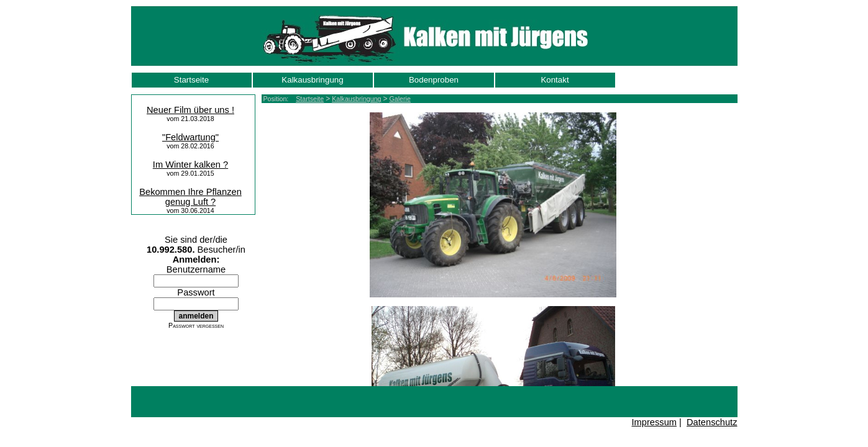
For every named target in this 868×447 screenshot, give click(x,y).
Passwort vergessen (196, 325)
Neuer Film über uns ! (190, 110)
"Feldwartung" (190, 137)
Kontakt (555, 80)
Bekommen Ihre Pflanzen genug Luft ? (190, 197)
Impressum (654, 422)
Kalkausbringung (312, 80)
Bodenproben (434, 80)
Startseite (191, 80)
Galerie (400, 99)
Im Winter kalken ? (190, 165)
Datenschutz (712, 422)
